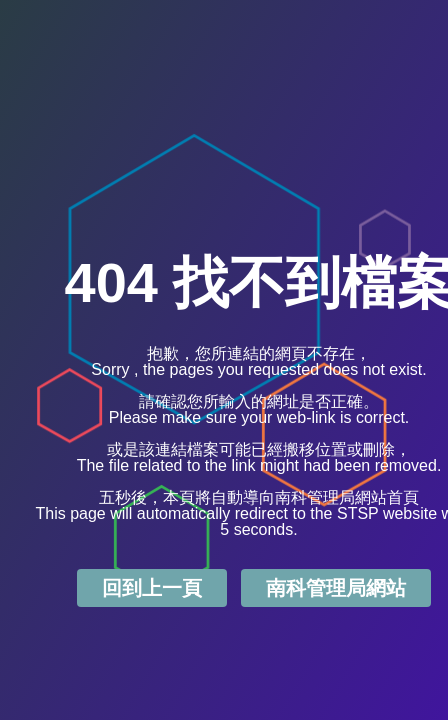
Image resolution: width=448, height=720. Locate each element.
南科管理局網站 (336, 588)
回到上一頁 (152, 588)
